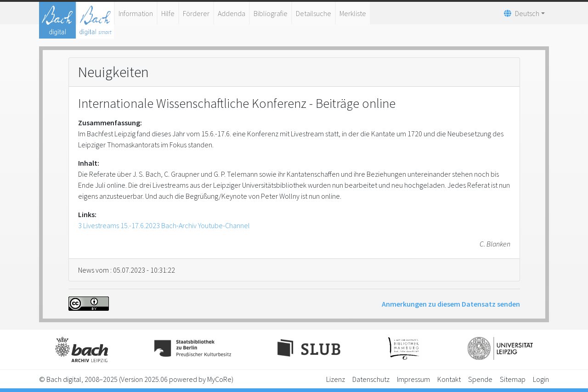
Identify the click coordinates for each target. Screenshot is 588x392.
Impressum (413, 379)
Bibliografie (271, 13)
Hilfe (168, 13)
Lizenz (336, 379)
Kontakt (449, 379)
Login (541, 379)
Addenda (232, 13)
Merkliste (353, 13)
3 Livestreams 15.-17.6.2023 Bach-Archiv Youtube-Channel (164, 225)
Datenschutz (371, 379)
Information (136, 13)
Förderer (196, 13)
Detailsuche (314, 13)
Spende (480, 379)
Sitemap (513, 379)
